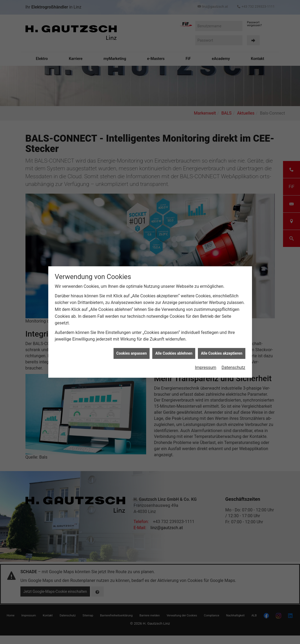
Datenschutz (233, 367)
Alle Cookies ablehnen (174, 353)
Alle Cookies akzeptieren (221, 353)
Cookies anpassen (132, 353)
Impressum (206, 367)
